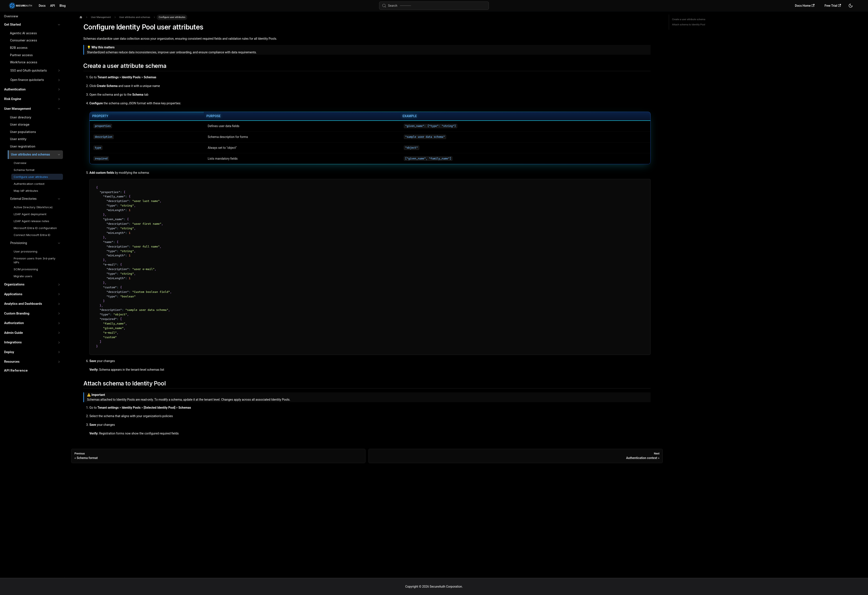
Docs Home (805, 6)
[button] (32, 25)
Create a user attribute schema (689, 19)
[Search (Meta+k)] (434, 6)
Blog (62, 6)
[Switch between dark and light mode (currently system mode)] (851, 6)
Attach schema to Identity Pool (689, 25)
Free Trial (833, 6)
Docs (42, 6)
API (53, 6)
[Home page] (81, 17)
